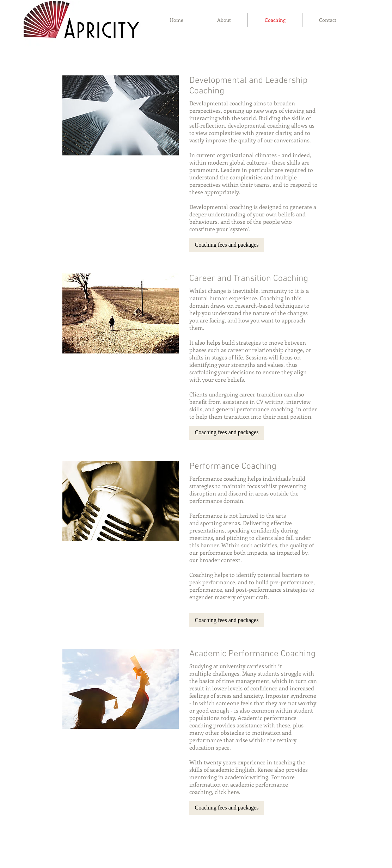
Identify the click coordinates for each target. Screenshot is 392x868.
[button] (227, 245)
